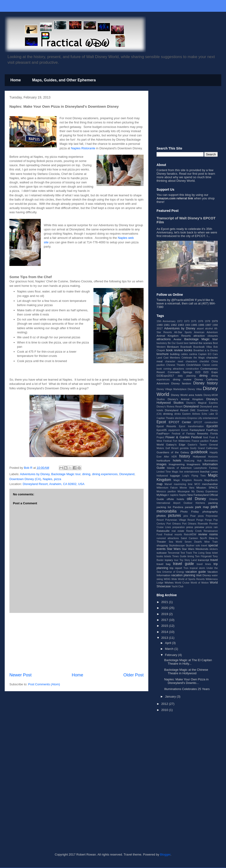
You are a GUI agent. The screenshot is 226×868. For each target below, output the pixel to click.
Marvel (168, 484)
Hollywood (199, 456)
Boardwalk (186, 347)
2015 (165, 626)
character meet (174, 361)
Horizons (213, 457)
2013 (165, 638)
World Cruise (182, 583)
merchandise (210, 484)
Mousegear (184, 491)
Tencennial (174, 553)
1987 (208, 325)
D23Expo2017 (165, 376)
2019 (165, 614)
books (188, 350)
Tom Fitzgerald (203, 556)
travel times (204, 564)
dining (86, 474)
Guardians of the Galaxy (173, 452)
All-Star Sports (183, 332)
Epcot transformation (191, 426)
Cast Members (172, 358)
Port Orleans (174, 524)
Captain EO (205, 354)
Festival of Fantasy (184, 434)
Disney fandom (181, 383)
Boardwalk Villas (203, 347)
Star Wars (174, 549)
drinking (168, 414)
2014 (165, 632)
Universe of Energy (173, 572)
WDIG (167, 579)
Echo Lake (208, 414)
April (169, 643)
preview (199, 527)
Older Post (133, 675)
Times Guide (179, 556)
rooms (214, 534)
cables (184, 354)
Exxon (185, 430)
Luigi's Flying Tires (194, 476)
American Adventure (206, 332)
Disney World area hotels (187, 395)
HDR (174, 457)
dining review (182, 379)
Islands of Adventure (179, 468)
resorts (178, 535)
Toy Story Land (188, 560)
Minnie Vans (187, 488)
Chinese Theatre (176, 365)
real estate (178, 531)
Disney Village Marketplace (172, 389)
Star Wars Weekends (195, 549)
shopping (162, 545)
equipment (174, 430)
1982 (174, 325)
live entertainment (189, 472)
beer (186, 343)
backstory (162, 343)
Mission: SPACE (207, 487)
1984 (188, 325)
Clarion (206, 365)
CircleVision (194, 365)
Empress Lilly (195, 418)
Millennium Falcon (167, 488)
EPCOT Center (180, 422)
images (161, 464)
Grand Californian (208, 448)
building (175, 354)
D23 (198, 372)
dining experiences (105, 474)
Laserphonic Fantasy (206, 468)
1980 (160, 325)
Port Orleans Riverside (195, 524)
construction (192, 369)
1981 (167, 325)
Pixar (193, 516)
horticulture (163, 460)
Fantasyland (197, 430)
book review (174, 350)
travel (214, 560)
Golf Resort (172, 448)
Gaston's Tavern (197, 445)
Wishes (169, 582)
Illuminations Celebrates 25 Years (187, 689)
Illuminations (211, 461)
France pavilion (200, 441)
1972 (180, 321)
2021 (165, 602)
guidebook (199, 452)
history (185, 456)
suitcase (162, 553)
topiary (169, 560)
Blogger (165, 854)
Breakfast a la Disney (206, 350)
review (203, 534)
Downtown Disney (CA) (25, 479)
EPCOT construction (206, 422)
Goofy (193, 448)
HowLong (189, 461)
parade (189, 507)
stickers (214, 549)
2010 (165, 710)
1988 (215, 325)
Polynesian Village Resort (180, 520)
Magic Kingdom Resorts (188, 480)
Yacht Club (178, 586)
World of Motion (200, 583)
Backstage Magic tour (66, 474)
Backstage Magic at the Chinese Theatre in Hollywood (186, 672)
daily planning (187, 376)
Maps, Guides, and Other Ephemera (64, 80)
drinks (178, 414)
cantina (193, 354)
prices (209, 527)
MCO (197, 484)
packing (213, 503)
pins (186, 516)
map (159, 484)
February (172, 655)
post (201, 174)
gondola (184, 448)
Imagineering (177, 464)
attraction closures (206, 336)
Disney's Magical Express (202, 403)
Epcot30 (212, 426)
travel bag (163, 564)
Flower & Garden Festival (184, 437)
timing (191, 556)
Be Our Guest (175, 343)
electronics (181, 418)
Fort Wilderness (182, 441)
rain (216, 527)
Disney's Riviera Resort (169, 407)
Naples (48, 479)
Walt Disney (203, 575)
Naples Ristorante (83, 148)
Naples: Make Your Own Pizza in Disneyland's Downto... (186, 681)
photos (161, 516)
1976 (200, 321)
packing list (164, 507)
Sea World (176, 542)
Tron (186, 568)
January (171, 696)
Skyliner (190, 546)
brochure (163, 354)
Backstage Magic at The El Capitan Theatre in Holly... (188, 662)
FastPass (212, 430)
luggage (175, 475)
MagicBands (211, 480)
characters (192, 361)
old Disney (196, 499)
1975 (194, 321)
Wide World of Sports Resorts (188, 579)
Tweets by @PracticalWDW (175, 300)
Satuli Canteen (189, 538)
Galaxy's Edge (176, 444)
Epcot (161, 422)
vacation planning (183, 575)
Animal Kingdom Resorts (174, 336)
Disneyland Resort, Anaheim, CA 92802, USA (53, 484)
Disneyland (127, 474)
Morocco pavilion (166, 491)
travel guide (183, 564)
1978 (208, 321)
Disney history (206, 383)
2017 (160, 328)
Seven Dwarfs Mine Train (201, 542)
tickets (167, 556)
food (206, 437)
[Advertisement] (77, 643)
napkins (174, 495)
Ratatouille (163, 531)
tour (176, 560)
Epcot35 (162, 430)
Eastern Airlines (191, 414)
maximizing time (183, 484)
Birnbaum (173, 347)
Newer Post (20, 675)
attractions (164, 339)
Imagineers (194, 464)
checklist (204, 361)
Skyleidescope (177, 546)
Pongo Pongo (204, 520)
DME (193, 410)
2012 (165, 704)
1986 (201, 325)
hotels (177, 460)
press (190, 527)
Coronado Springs (180, 372)
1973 (187, 321)
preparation (179, 527)
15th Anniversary (166, 321)
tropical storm (197, 568)
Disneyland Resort (177, 410)
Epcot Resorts (166, 426)
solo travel (201, 546)
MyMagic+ (163, 495)
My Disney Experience (205, 491)
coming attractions (174, 369)
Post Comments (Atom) (44, 684)
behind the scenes (201, 343)
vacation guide (196, 572)
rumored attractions (168, 538)
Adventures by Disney (35, 474)
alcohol (209, 329)
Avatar (178, 339)
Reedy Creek (194, 531)
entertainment (210, 418)
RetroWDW (190, 535)
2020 (165, 608)
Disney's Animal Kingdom (185, 399)
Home (16, 80)
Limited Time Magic (167, 472)
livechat (205, 471)
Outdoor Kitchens (194, 503)
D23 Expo (211, 372)
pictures (175, 515)
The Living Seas (202, 553)
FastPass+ (163, 433)
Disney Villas (195, 389)
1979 (215, 321)
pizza (57, 479)
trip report (176, 568)
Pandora (178, 507)
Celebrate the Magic (193, 358)
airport (200, 329)
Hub (199, 461)
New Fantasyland (198, 495)
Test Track (186, 553)
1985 (194, 325)
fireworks (203, 433)
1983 (181, 325)
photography (210, 511)
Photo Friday (190, 511)
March (170, 649)
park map (202, 507)
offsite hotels (175, 499)
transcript (203, 560)
